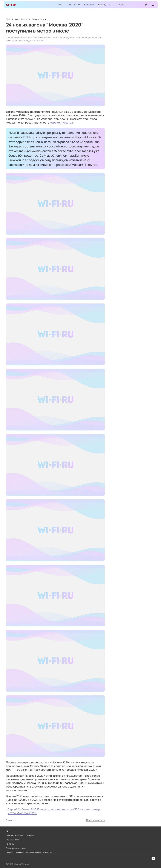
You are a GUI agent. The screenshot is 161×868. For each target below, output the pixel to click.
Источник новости (95, 820)
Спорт (121, 5)
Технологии (73, 5)
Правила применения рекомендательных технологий (29, 852)
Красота (90, 5)
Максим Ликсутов (61, 122)
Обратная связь (13, 840)
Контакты (10, 844)
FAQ (8, 831)
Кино (60, 5)
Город (102, 5)
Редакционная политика (17, 848)
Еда (112, 5)
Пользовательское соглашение (20, 836)
